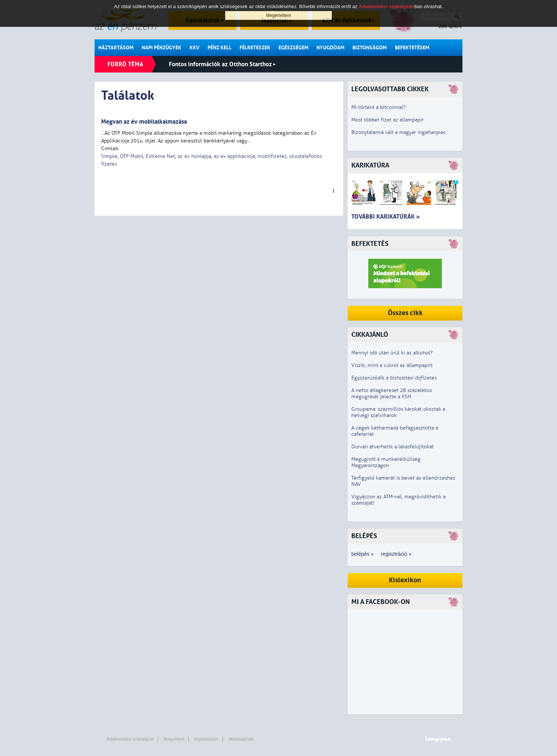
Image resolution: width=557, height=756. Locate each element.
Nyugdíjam (330, 48)
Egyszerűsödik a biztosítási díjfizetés (394, 378)
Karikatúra (370, 165)
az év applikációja (234, 156)
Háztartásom (116, 48)
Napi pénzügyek (162, 48)
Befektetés (370, 244)
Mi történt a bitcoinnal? (379, 107)
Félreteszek (255, 48)
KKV (194, 48)
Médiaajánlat (241, 739)
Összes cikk (405, 313)
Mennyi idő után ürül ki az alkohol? (392, 353)
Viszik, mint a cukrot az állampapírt (392, 365)
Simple (109, 156)
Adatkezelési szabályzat (130, 739)
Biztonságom (370, 48)
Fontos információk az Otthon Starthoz (222, 64)
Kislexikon (405, 580)
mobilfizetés (272, 156)
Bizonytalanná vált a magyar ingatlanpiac (399, 132)
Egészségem (293, 48)
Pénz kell (219, 48)
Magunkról (174, 739)
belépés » (363, 554)
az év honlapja (194, 156)
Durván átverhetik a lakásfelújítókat (393, 447)
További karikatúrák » (386, 217)
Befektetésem (412, 48)
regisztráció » (396, 554)
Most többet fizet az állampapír (388, 120)
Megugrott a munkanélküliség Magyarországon (386, 462)
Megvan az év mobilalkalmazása (144, 122)
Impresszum (206, 739)
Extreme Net (160, 156)
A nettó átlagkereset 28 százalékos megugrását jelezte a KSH (392, 393)
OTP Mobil (132, 156)
